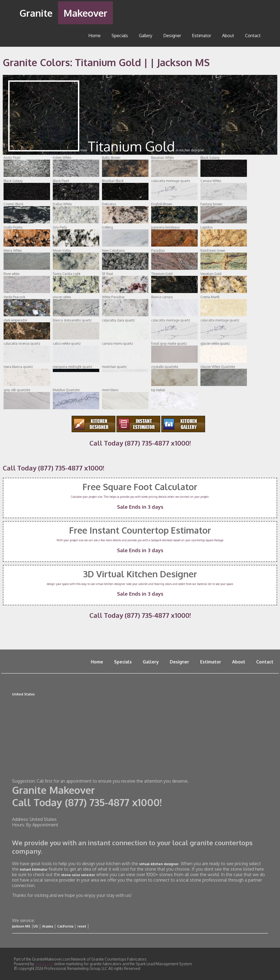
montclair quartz (125, 368)
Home (94, 36)
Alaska (48, 926)
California (65, 926)
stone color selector (78, 875)
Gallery (146, 36)
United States (23, 694)
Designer (172, 36)
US (36, 926)
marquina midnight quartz (76, 368)
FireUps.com (44, 964)
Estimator (202, 36)
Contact (253, 36)
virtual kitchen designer (159, 864)
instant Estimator (34, 869)
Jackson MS (21, 926)
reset (82, 926)
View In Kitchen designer (106, 150)
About (228, 36)
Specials (120, 36)
